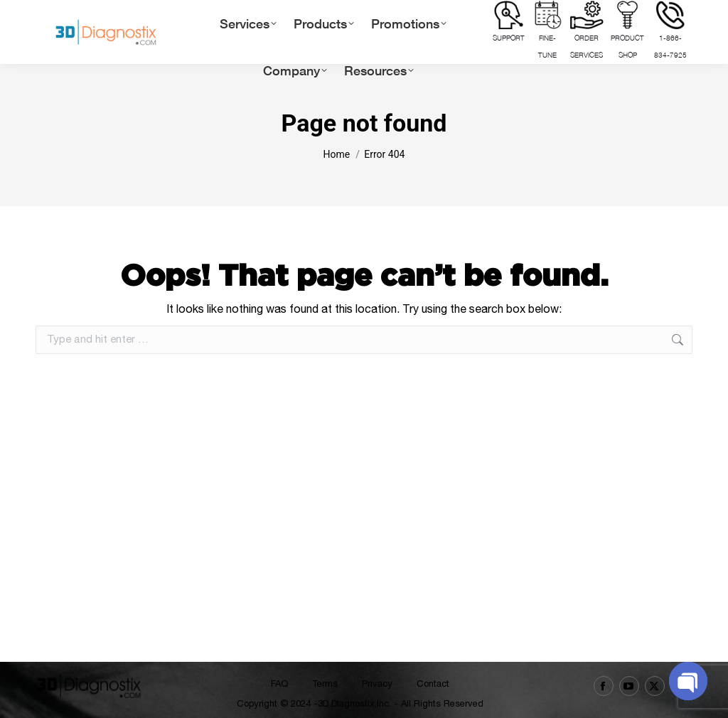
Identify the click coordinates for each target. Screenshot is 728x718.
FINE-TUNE (548, 30)
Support (509, 21)
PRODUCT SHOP (627, 30)
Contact (433, 684)
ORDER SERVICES (587, 30)
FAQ (279, 684)
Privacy (377, 684)
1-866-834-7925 (670, 30)
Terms (325, 684)
